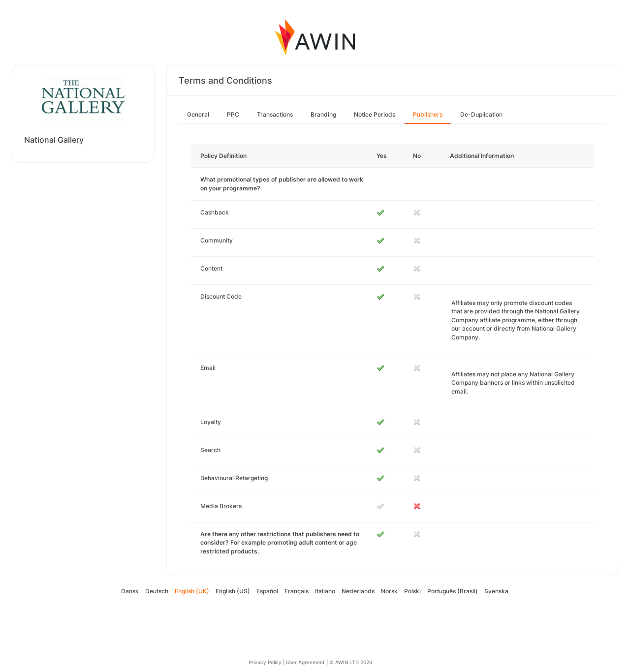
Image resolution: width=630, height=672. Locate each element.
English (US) (233, 591)
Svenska (496, 591)
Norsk (389, 591)
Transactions (275, 114)
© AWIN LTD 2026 (351, 662)
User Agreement (305, 662)
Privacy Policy (265, 662)
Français (297, 591)
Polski (412, 591)
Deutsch (157, 591)
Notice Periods (375, 114)
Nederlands (358, 591)
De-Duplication (481, 114)
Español (267, 591)
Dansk (130, 591)
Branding (323, 114)
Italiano (325, 591)
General (198, 114)
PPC (233, 114)
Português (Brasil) (453, 591)
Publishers (428, 114)
